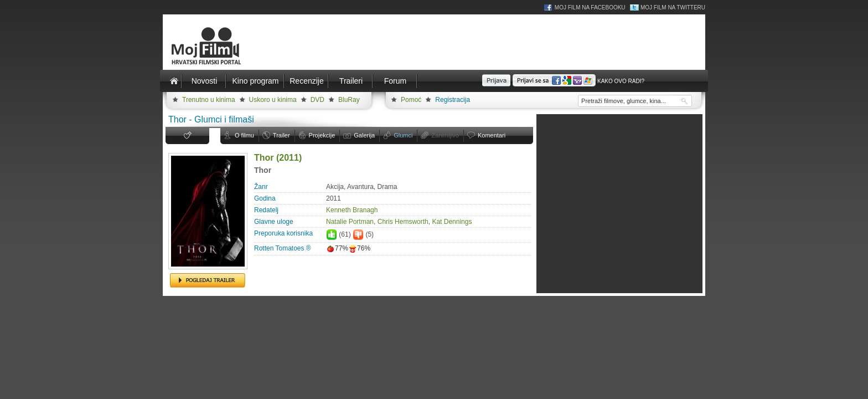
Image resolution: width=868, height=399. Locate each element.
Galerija (364, 135)
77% (337, 248)
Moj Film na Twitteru (673, 7)
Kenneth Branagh (352, 210)
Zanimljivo (445, 135)
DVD (317, 100)
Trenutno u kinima (209, 100)
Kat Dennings (452, 222)
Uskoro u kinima (273, 100)
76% (359, 248)
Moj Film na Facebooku (590, 7)
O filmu (244, 135)
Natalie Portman (350, 222)
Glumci (403, 135)
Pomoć (411, 100)
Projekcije (322, 135)
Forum (395, 81)
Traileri (351, 81)
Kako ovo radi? (621, 81)
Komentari (492, 135)
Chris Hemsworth (403, 222)
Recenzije (306, 81)
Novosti (205, 81)
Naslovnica (174, 81)
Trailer (281, 135)
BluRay (349, 100)
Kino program (255, 81)
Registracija (453, 100)
